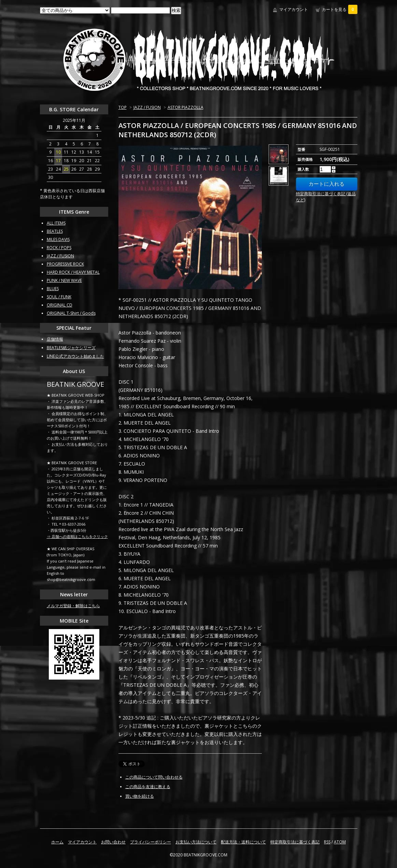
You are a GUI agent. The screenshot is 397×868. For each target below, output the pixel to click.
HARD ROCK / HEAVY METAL (73, 272)
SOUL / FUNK (59, 297)
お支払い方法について (196, 842)
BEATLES (55, 231)
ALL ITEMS (56, 223)
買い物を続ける (140, 796)
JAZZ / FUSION (147, 107)
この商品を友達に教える (148, 787)
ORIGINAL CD (60, 305)
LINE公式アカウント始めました (75, 356)
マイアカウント (294, 9)
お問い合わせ (113, 842)
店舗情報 (55, 339)
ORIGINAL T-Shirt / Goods (71, 313)
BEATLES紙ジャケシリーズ (71, 348)
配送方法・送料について (243, 842)
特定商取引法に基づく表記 (295, 842)
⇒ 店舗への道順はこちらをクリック (77, 536)
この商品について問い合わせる (154, 777)
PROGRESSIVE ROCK (65, 264)
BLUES (53, 289)
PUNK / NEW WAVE (64, 280)
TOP (123, 107)
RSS (327, 842)
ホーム (57, 842)
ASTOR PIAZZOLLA (186, 107)
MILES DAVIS (58, 239)
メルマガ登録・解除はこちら (73, 606)
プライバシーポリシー (151, 842)
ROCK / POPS (59, 248)
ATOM (340, 842)
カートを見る (340, 9)
